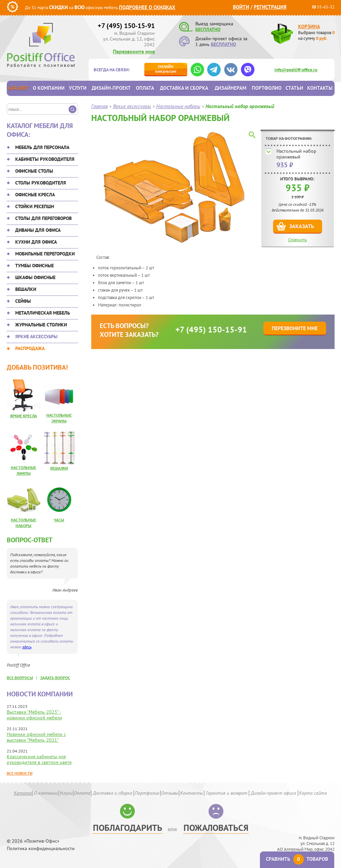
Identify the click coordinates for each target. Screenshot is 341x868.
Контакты (320, 88)
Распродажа (30, 348)
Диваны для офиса (38, 230)
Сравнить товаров (297, 859)
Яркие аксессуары (36, 337)
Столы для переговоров (43, 218)
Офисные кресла (35, 195)
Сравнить (297, 240)
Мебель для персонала (42, 147)
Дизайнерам (230, 88)
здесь (27, 647)
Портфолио (267, 88)
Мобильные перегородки (45, 254)
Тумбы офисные (34, 266)
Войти (241, 7)
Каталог (18, 88)
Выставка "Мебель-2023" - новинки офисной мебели (34, 715)
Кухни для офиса (36, 242)
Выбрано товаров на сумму (316, 35)
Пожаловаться (216, 828)
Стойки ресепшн (35, 206)
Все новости (20, 773)
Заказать (302, 226)
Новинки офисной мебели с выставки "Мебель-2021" (36, 737)
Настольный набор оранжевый (296, 154)
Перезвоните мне (134, 51)
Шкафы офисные (35, 277)
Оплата (145, 88)
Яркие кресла (23, 416)
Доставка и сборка (184, 88)
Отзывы (170, 793)
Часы (59, 520)
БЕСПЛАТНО (208, 29)
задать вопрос (55, 678)
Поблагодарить (128, 828)
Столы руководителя (41, 183)
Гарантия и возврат (227, 793)
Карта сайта (313, 793)
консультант (166, 69)
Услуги (78, 88)
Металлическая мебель (43, 313)
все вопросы (20, 678)
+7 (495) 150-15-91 (126, 26)
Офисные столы (34, 171)
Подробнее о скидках (147, 7)
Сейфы (23, 301)
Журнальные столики (41, 325)
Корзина (309, 27)
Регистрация (270, 7)
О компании (49, 88)
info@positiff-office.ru (296, 70)
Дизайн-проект (111, 88)
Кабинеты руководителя (45, 159)
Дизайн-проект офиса (273, 793)
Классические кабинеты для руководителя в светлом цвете (39, 759)
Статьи (294, 88)
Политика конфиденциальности (41, 849)
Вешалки (26, 289)
